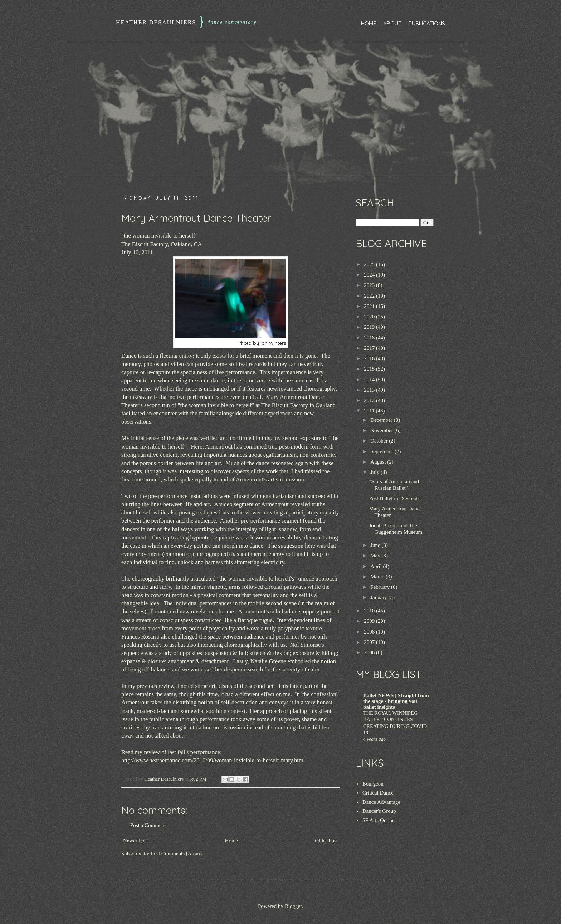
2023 (370, 285)
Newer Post (136, 841)
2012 (370, 400)
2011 (370, 411)
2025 (370, 264)
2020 (370, 317)
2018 (370, 338)
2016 (370, 358)
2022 (370, 296)
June (376, 545)
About (392, 23)
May (376, 556)
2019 (370, 327)
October (380, 441)
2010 (370, 611)
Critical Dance (378, 793)
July (375, 472)
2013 (370, 390)
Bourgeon (373, 784)
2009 (370, 621)
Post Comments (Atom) (177, 854)
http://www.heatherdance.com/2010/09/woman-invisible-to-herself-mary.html (213, 760)
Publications (427, 23)
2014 (370, 380)
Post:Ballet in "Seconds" (396, 498)
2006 (370, 652)
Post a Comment (148, 825)
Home (369, 23)
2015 (370, 369)
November (382, 430)
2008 (370, 632)
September (382, 451)
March (378, 577)
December (382, 420)
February (381, 587)
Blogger (293, 906)
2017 (370, 348)
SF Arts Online (379, 820)
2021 (370, 306)
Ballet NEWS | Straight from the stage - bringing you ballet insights (396, 701)
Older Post (326, 841)
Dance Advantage (381, 802)
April (377, 566)
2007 (370, 642)
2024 (370, 275)
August (379, 462)
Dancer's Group (379, 811)
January (379, 597)
